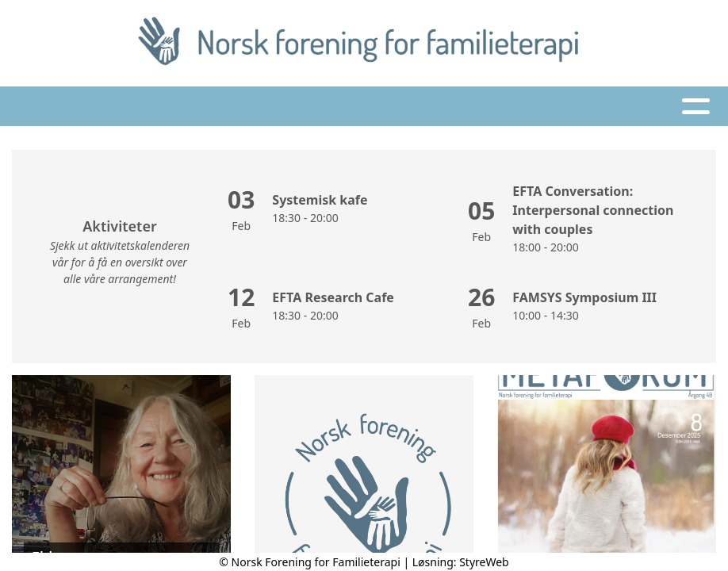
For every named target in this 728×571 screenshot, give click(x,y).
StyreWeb (484, 562)
